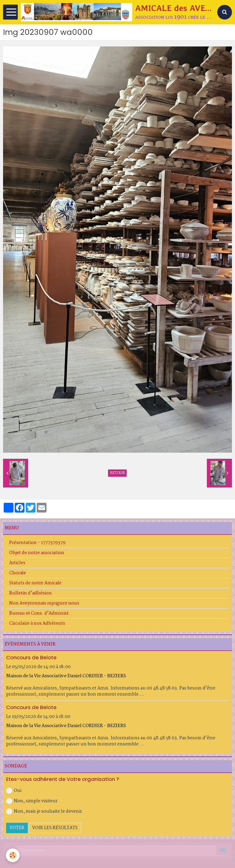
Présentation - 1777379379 (37, 543)
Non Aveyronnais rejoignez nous (44, 603)
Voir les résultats (55, 828)
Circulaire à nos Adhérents (37, 623)
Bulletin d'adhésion (30, 593)
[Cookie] (13, 855)
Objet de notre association (37, 553)
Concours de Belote (31, 657)
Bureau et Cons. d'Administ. (40, 613)
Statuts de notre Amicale (35, 583)
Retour (117, 473)
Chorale (18, 573)
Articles (17, 563)
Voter (17, 828)
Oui (14, 791)
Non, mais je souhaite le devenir (44, 811)
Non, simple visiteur (32, 801)
